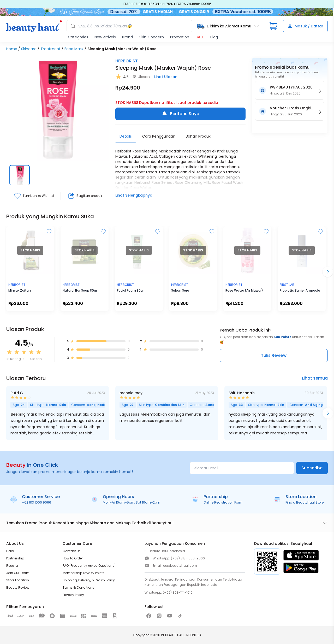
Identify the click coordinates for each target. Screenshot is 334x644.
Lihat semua (315, 378)
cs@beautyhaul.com (180, 566)
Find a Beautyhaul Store (305, 502)
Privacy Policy (73, 595)
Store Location (18, 580)
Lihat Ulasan (166, 77)
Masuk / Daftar (305, 26)
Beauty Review (18, 587)
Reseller (12, 566)
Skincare (29, 49)
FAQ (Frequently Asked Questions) (89, 566)
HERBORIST (127, 61)
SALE (200, 37)
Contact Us (72, 551)
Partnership (15, 558)
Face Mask (74, 49)
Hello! (10, 551)
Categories (78, 37)
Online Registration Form (223, 502)
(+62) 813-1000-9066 (188, 558)
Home (12, 49)
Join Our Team (18, 573)
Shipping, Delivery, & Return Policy (89, 580)
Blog (214, 37)
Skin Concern (152, 37)
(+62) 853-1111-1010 (178, 592)
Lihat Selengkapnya (134, 195)
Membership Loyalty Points (83, 573)
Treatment (50, 49)
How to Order (73, 558)
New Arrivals (105, 37)
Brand (127, 37)
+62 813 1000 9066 (37, 502)
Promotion (180, 37)
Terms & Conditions (78, 587)
